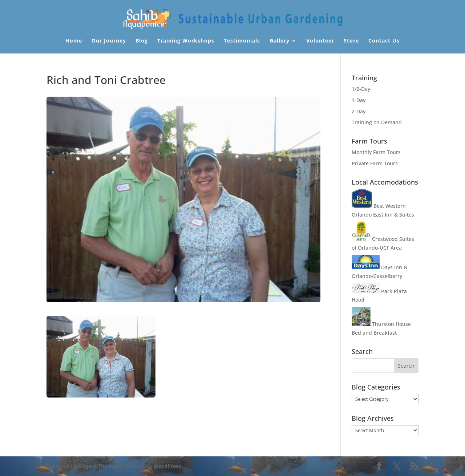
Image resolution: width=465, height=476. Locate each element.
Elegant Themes (98, 466)
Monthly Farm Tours (376, 152)
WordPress (167, 466)
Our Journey (109, 41)
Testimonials (242, 41)
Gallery (280, 41)
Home (74, 41)
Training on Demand (377, 122)
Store (351, 41)
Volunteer (320, 41)
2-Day (359, 111)
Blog (142, 41)
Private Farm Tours (375, 163)
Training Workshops (186, 41)
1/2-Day (361, 89)
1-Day (359, 100)
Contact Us (384, 41)
